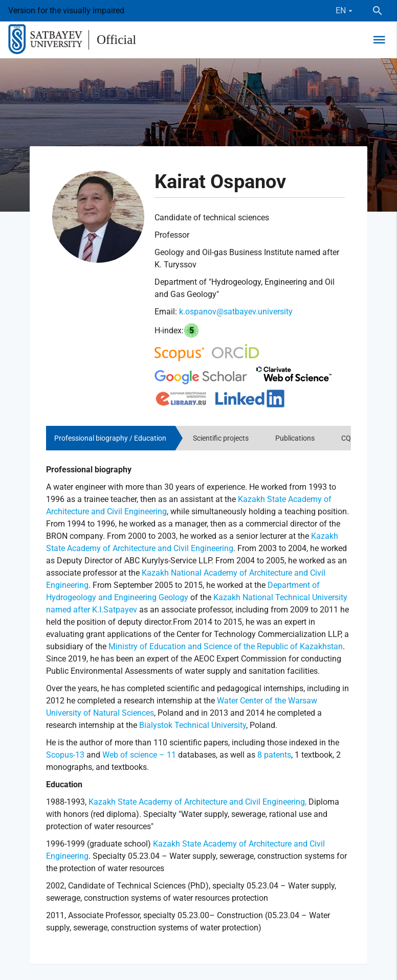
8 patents (273, 755)
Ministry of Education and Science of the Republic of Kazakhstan (226, 646)
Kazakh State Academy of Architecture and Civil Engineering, (197, 802)
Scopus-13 (65, 755)
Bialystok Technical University (193, 725)
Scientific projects (221, 438)
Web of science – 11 (139, 755)
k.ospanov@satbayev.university (236, 312)
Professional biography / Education (110, 438)
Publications (295, 438)
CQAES (352, 438)
